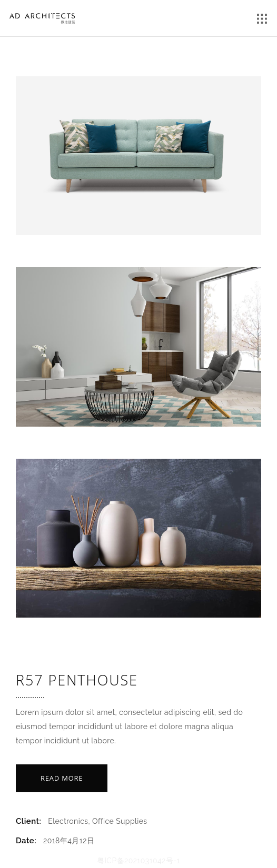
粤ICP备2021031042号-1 (138, 861)
